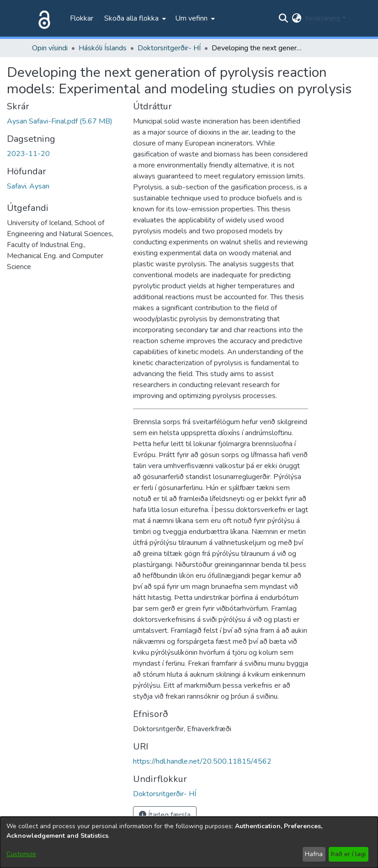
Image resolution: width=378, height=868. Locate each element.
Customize (21, 854)
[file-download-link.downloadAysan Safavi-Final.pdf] (60, 121)
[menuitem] (134, 18)
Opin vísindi (50, 48)
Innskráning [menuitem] (322, 18)
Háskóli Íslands (103, 48)
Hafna (314, 854)
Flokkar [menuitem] (82, 18)
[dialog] (189, 842)
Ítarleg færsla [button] (165, 815)
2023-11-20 (28, 154)
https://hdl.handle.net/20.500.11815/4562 (202, 761)
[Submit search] (283, 18)
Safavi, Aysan (28, 186)
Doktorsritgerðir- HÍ (169, 48)
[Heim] (43, 18)
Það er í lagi (348, 854)
